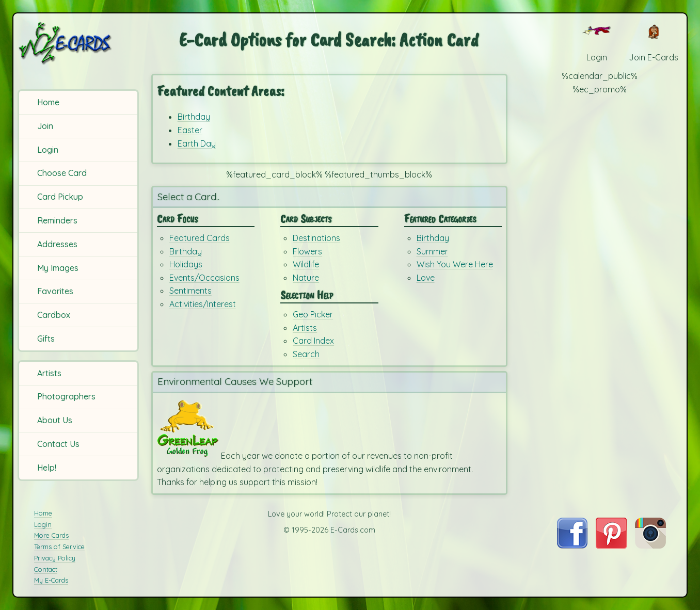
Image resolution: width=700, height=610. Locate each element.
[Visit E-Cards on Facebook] (572, 545)
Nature (306, 278)
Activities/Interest (203, 304)
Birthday (194, 117)
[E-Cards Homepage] (80, 43)
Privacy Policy (55, 558)
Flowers (307, 251)
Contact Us (58, 444)
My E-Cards (51, 580)
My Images (58, 268)
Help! (47, 468)
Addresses (57, 244)
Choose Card (62, 173)
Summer (432, 251)
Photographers (66, 396)
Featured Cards (200, 238)
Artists (49, 373)
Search (306, 354)
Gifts (46, 339)
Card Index (313, 341)
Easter (190, 130)
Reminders (57, 220)
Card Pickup (60, 197)
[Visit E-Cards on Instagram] (650, 545)
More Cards (51, 535)
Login (48, 150)
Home (48, 102)
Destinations (316, 238)
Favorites (55, 291)
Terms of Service (59, 547)
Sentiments (190, 291)
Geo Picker (313, 314)
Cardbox (54, 315)
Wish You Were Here (455, 264)
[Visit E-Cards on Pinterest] (611, 545)
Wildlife (306, 264)
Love (426, 278)
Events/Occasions (204, 278)
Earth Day (197, 143)
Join (45, 126)
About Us (55, 420)
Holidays (186, 264)
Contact (46, 569)
